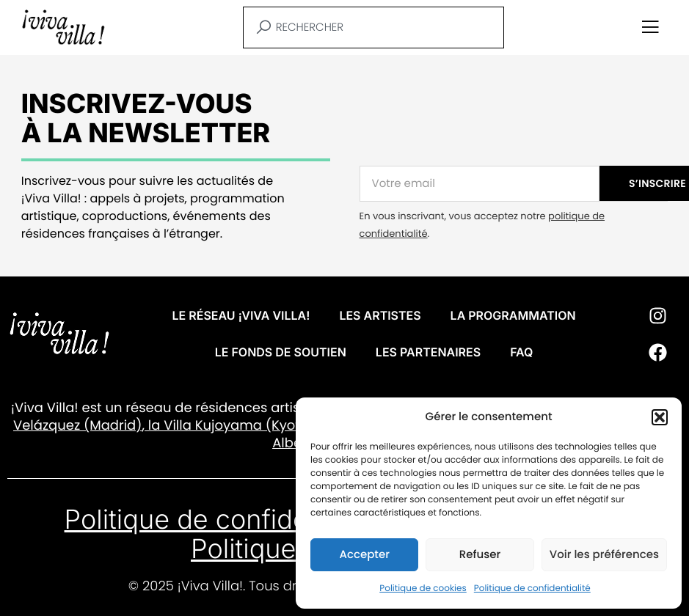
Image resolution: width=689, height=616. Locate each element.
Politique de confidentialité (532, 588)
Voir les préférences (604, 555)
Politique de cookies (423, 588)
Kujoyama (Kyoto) (253, 426)
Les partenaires (428, 352)
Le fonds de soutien (281, 352)
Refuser (480, 555)
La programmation (513, 315)
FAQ (521, 352)
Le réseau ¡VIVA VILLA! (241, 315)
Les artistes (380, 315)
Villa (178, 426)
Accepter (364, 555)
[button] (660, 417)
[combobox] (373, 27)
